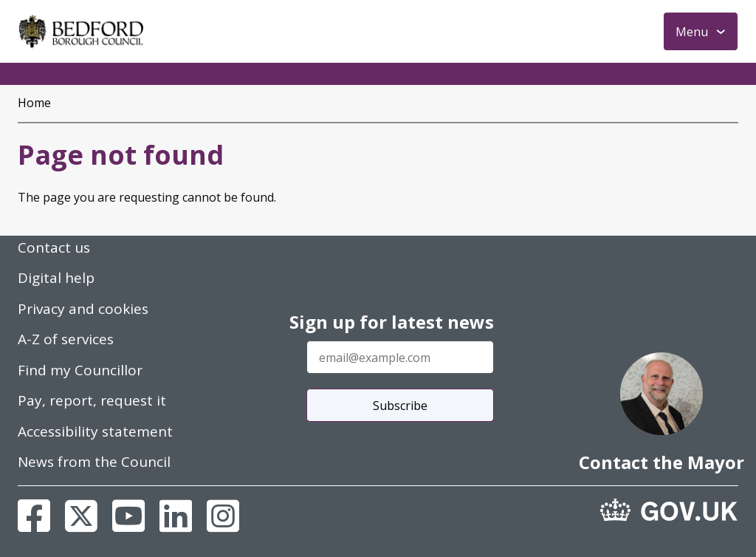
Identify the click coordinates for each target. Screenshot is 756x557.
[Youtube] (128, 516)
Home (34, 103)
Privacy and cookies (83, 309)
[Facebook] (34, 516)
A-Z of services (66, 339)
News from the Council (94, 462)
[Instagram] (223, 516)
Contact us (54, 247)
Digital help (56, 278)
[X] (81, 516)
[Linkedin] (176, 516)
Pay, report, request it (92, 400)
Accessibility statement (95, 431)
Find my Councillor (80, 370)
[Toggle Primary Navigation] (701, 31)
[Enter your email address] (400, 357)
